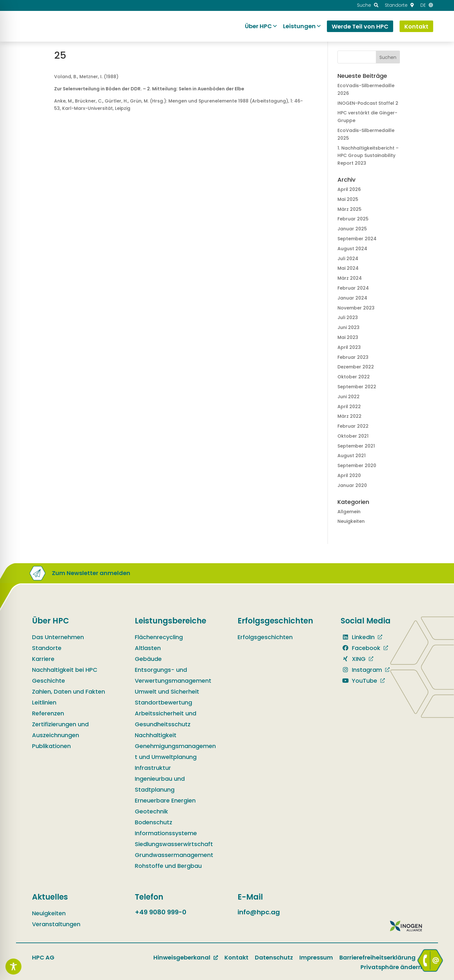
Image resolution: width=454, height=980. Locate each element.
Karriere (43, 659)
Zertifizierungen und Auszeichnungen (60, 730)
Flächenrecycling (159, 637)
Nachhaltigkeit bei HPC (65, 670)
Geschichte (49, 681)
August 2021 (352, 456)
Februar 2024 (353, 288)
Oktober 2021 (353, 436)
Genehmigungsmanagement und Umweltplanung (175, 751)
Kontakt (236, 957)
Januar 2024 (352, 298)
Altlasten (148, 648)
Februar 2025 (353, 219)
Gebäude (148, 659)
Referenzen (48, 713)
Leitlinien (44, 702)
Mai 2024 (348, 268)
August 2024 (352, 249)
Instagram (361, 670)
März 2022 (349, 416)
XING (353, 659)
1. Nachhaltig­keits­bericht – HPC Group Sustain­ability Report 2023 (368, 156)
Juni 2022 (349, 397)
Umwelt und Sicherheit (167, 692)
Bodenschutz (154, 822)
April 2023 (349, 347)
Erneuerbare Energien (165, 800)
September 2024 (357, 239)
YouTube (359, 681)
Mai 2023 (348, 337)
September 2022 (357, 387)
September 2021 (356, 446)
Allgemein (349, 512)
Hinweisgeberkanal (182, 957)
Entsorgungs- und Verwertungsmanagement (173, 675)
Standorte (47, 648)
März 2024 (350, 278)
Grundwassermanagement (174, 855)
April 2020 (349, 475)
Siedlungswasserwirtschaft (174, 844)
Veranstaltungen (56, 924)
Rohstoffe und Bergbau (168, 866)
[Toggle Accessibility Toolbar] (13, 967)
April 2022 (349, 407)
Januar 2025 (352, 229)
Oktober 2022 (354, 377)
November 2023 (356, 308)
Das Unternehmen (58, 637)
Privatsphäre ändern (391, 967)
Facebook (361, 648)
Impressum (316, 957)
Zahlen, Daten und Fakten (69, 692)
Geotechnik (151, 811)
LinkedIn (358, 637)
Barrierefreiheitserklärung (377, 957)
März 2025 (349, 209)
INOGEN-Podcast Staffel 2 (368, 103)
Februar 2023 (353, 357)
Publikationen (51, 746)
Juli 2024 (348, 259)
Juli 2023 (348, 317)
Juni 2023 (349, 327)
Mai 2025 (348, 199)
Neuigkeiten (351, 521)
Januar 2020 (352, 485)
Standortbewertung (163, 702)
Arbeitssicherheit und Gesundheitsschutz (166, 719)
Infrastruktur (153, 768)
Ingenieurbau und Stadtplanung (160, 784)
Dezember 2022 (356, 367)
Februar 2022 (353, 426)
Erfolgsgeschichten (265, 637)
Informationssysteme (166, 833)
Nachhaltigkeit (156, 735)
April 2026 (349, 189)
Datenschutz (274, 957)
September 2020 (357, 465)
